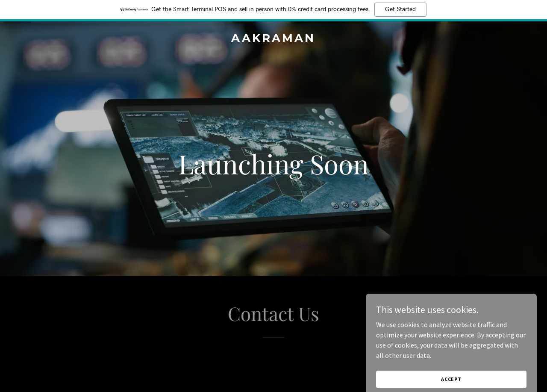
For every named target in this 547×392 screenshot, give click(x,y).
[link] (274, 39)
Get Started (400, 9)
